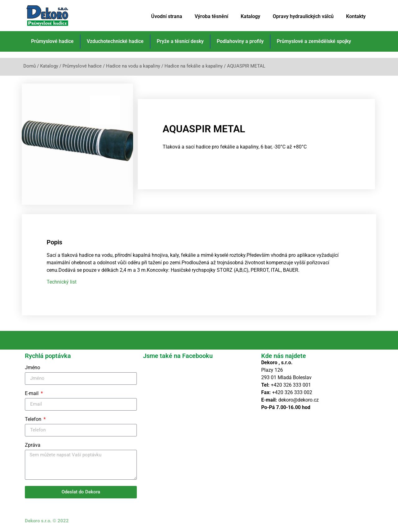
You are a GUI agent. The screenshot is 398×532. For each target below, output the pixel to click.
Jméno (32, 368)
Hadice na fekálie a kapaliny (194, 66)
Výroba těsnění (211, 16)
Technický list (62, 282)
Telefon (34, 419)
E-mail (32, 394)
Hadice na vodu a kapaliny (133, 66)
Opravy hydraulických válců (303, 16)
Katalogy (250, 16)
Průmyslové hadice (52, 41)
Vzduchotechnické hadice (115, 41)
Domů (30, 66)
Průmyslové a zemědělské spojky (314, 41)
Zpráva (33, 445)
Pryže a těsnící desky (180, 41)
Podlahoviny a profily (240, 41)
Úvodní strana (167, 16)
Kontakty (356, 16)
